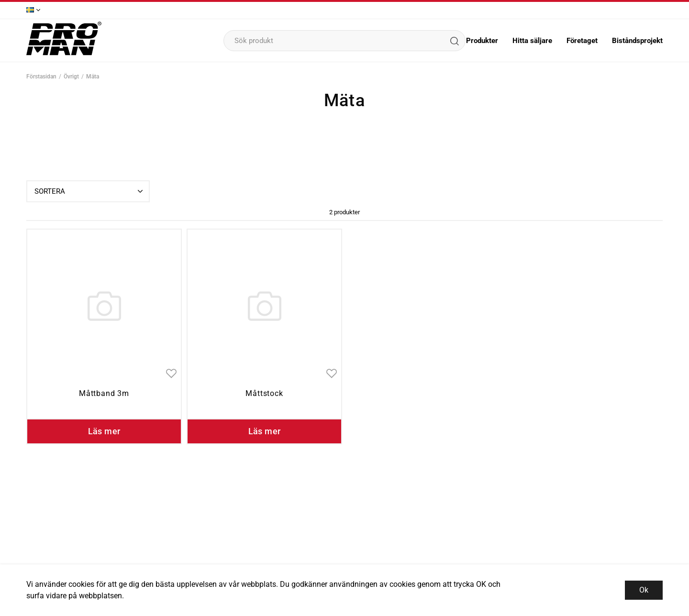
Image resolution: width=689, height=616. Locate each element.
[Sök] (454, 41)
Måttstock (264, 393)
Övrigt (71, 77)
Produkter (482, 41)
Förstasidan (41, 77)
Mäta (93, 77)
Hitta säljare (532, 41)
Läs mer (104, 431)
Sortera (90, 191)
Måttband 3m (104, 393)
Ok (644, 590)
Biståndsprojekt (637, 41)
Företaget (582, 41)
